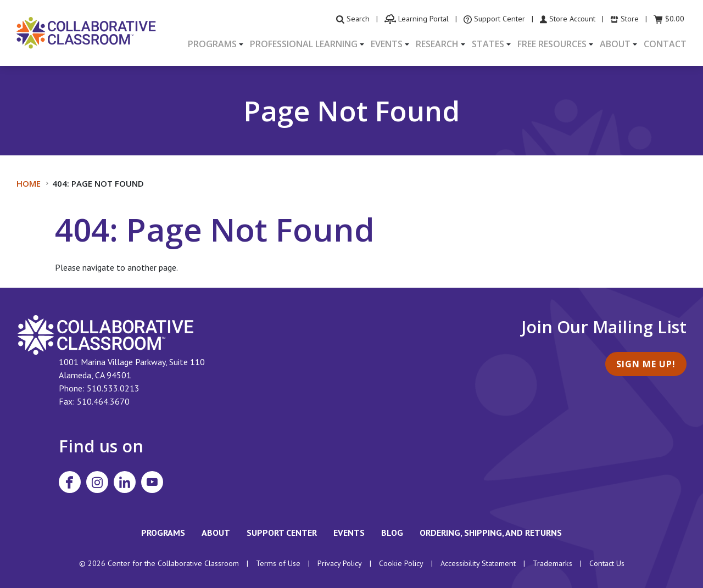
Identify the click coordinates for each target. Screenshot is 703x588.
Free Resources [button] (552, 44)
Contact (665, 44)
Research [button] (437, 44)
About (216, 533)
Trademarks (553, 563)
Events (349, 533)
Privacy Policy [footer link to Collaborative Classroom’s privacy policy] (340, 563)
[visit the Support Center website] (494, 19)
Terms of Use (278, 563)
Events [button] (387, 44)
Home (29, 183)
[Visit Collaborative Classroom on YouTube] (152, 482)
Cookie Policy (401, 563)
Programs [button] (212, 44)
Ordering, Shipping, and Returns (491, 533)
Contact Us (607, 563)
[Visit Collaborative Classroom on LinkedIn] (125, 482)
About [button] (615, 44)
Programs (163, 533)
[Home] (86, 32)
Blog (392, 533)
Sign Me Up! (646, 364)
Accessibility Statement (478, 563)
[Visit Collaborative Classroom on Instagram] (97, 482)
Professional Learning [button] (304, 44)
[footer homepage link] (106, 334)
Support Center (282, 533)
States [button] (488, 44)
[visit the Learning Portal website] (417, 19)
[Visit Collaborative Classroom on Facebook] (70, 482)
